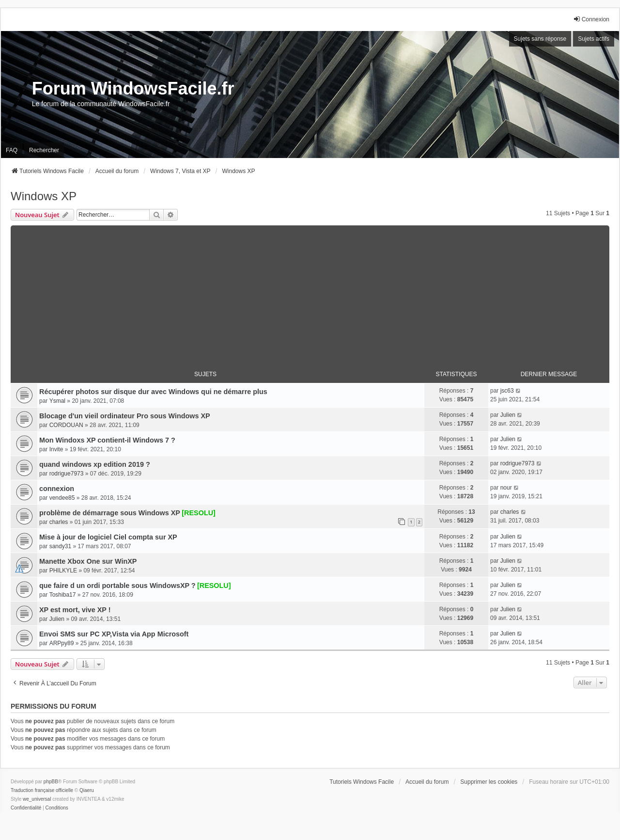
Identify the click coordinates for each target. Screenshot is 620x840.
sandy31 (60, 546)
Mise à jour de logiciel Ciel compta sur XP (108, 537)
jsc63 (507, 391)
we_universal (37, 799)
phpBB (51, 782)
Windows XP (44, 196)
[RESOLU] (199, 513)
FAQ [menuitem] (12, 150)
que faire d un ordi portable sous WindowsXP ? (117, 586)
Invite (56, 449)
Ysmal (57, 401)
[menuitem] (26, 808)
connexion (57, 489)
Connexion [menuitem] (591, 19)
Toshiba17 (63, 595)
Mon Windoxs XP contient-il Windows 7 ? (107, 440)
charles (59, 522)
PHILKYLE (63, 571)
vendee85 (62, 498)
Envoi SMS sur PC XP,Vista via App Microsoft (114, 634)
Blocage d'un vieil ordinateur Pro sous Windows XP (125, 416)
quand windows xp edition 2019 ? (95, 464)
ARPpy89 (62, 643)
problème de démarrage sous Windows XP (110, 513)
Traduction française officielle (42, 790)
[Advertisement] (310, 293)
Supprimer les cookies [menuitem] (489, 782)
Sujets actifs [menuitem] (594, 39)
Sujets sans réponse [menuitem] (540, 39)
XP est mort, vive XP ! (75, 610)
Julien (508, 415)
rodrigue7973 (67, 474)
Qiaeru (87, 790)
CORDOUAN (66, 425)
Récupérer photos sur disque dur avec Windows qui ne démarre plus (153, 392)
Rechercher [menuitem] (44, 150)
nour (506, 488)
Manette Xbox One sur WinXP (88, 561)
